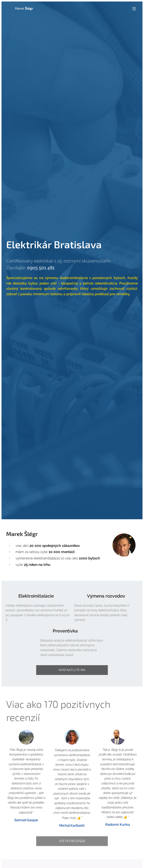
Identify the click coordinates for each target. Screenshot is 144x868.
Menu (134, 9)
